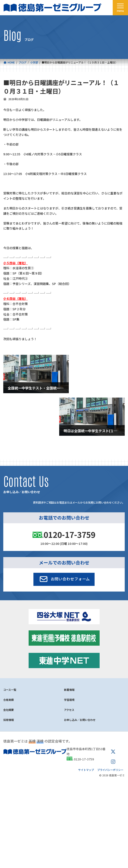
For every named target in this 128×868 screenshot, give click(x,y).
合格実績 (9, 700)
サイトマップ (86, 769)
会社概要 (9, 710)
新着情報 (69, 690)
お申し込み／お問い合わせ (80, 720)
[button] (64, 579)
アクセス (69, 710)
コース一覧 (10, 690)
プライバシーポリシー (110, 769)
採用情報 (9, 720)
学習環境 (69, 700)
